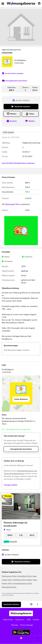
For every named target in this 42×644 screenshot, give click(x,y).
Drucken (13, 121)
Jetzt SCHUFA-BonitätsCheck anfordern (18, 163)
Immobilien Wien (25, 576)
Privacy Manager (27, 625)
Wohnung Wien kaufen (23, 580)
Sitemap (14, 625)
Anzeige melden (11, 485)
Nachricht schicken (22, 107)
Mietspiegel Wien (12, 204)
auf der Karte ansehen (14, 73)
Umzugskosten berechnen (16, 81)
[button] (38, 604)
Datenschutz (8, 620)
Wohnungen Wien (9, 576)
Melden (31, 121)
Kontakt (36, 620)
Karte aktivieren (21, 399)
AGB (29, 620)
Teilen (32, 114)
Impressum (20, 620)
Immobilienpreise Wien (23, 583)
